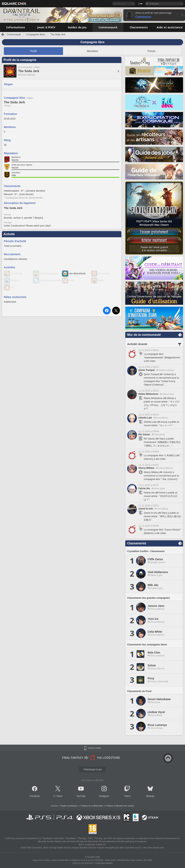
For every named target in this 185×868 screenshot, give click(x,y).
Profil (34, 51)
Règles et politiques (69, 806)
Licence (54, 806)
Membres (92, 51)
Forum (151, 51)
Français (154, 4)
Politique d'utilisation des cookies (120, 806)
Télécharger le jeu (92, 769)
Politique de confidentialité (92, 806)
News (60, 796)
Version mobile (94, 748)
